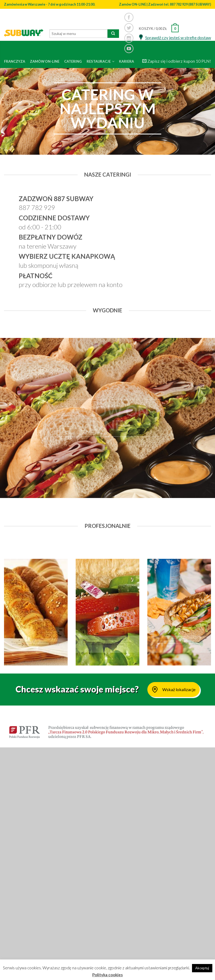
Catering (73, 61)
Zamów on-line (45, 61)
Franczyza (15, 61)
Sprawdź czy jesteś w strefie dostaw (178, 37)
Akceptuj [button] (202, 968)
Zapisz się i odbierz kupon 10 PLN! (177, 61)
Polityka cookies (107, 975)
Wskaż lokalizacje (174, 690)
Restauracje (99, 61)
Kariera (126, 61)
